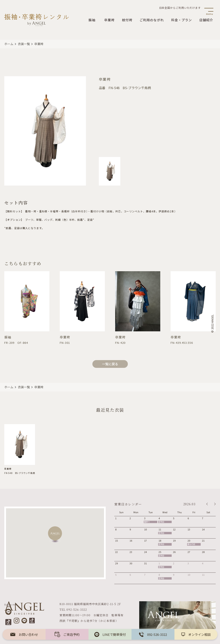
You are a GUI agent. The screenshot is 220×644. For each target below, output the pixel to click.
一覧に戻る (110, 364)
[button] (55, 535)
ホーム (9, 44)
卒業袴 (39, 44)
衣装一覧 (24, 44)
